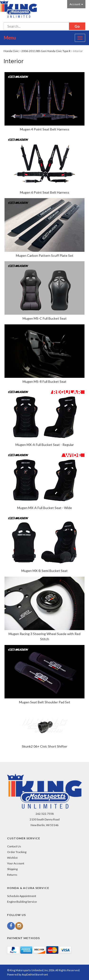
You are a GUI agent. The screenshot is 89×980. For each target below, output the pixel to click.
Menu (10, 38)
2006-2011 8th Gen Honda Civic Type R (46, 51)
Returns (12, 875)
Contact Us (14, 846)
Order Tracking (17, 852)
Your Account (16, 863)
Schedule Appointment (22, 896)
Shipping (12, 869)
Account (76, 4)
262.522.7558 (45, 814)
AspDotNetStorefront (35, 974)
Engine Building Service (22, 902)
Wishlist (12, 858)
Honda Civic (11, 51)
